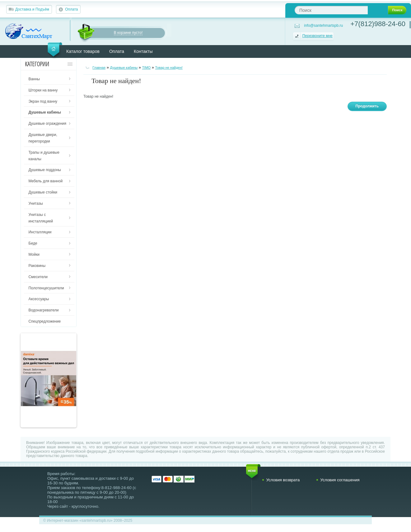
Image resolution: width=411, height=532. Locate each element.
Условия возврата (283, 480)
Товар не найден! (169, 68)
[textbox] (331, 10)
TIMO (147, 68)
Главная (99, 68)
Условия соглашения (340, 480)
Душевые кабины (124, 68)
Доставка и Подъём (32, 9)
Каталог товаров (83, 51)
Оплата (71, 9)
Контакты (143, 51)
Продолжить (367, 106)
